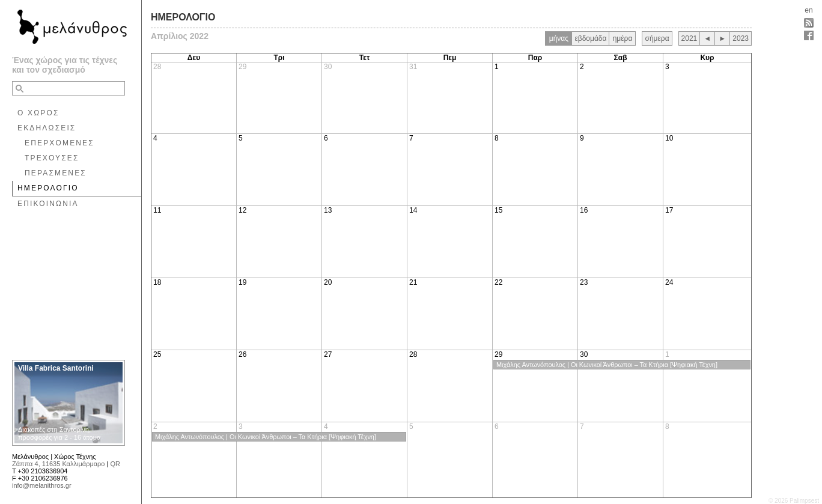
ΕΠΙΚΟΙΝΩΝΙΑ (48, 204)
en (808, 10)
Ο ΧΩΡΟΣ (38, 113)
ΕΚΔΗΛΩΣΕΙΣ (47, 128)
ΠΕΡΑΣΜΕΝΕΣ (56, 173)
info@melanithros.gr (42, 485)
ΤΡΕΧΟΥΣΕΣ (52, 158)
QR (115, 464)
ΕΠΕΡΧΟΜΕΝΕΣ (59, 143)
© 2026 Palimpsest (794, 501)
